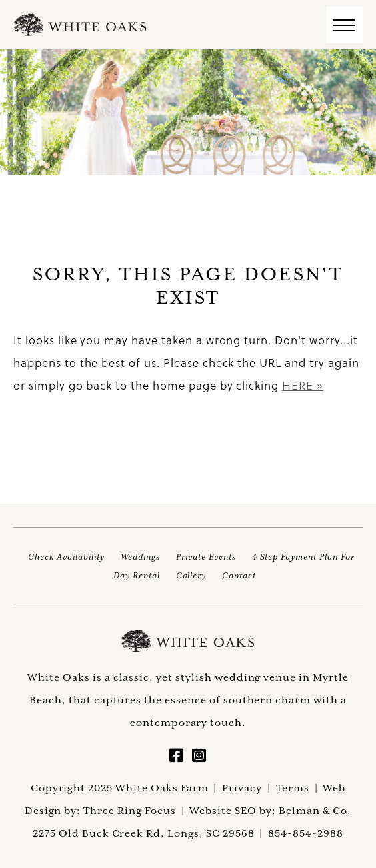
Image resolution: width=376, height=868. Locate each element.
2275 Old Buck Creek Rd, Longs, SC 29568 (143, 833)
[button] (344, 25)
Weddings (141, 557)
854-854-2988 (306, 833)
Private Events (206, 557)
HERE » (303, 385)
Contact (239, 575)
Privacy (242, 788)
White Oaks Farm (188, 641)
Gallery (191, 575)
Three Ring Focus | (136, 810)
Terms (293, 788)
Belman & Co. (315, 810)
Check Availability (66, 557)
